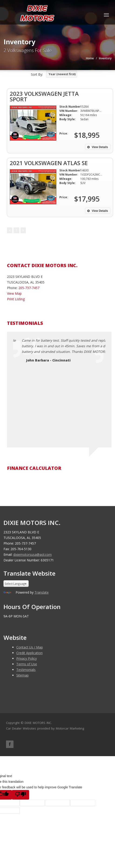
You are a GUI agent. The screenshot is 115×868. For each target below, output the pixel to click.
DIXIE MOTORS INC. (38, 723)
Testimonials (26, 670)
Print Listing (16, 299)
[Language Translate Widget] (16, 584)
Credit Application (29, 653)
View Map (14, 293)
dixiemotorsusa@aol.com (32, 554)
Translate (42, 592)
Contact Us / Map (30, 647)
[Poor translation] (20, 795)
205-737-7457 (29, 288)
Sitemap (22, 675)
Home (90, 58)
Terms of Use (27, 664)
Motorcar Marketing (70, 728)
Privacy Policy (27, 658)
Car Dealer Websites (21, 728)
